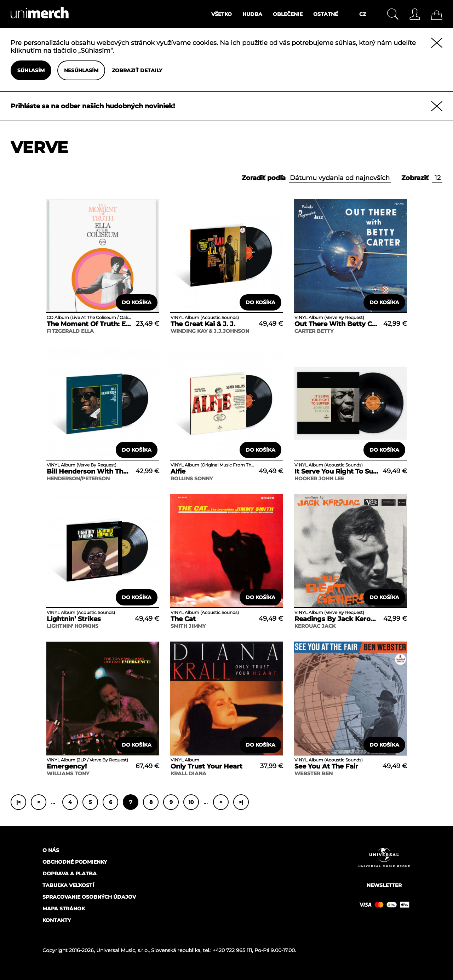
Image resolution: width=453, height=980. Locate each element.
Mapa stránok (64, 909)
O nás (51, 850)
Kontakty (57, 920)
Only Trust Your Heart (207, 766)
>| (241, 802)
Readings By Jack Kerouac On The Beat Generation (337, 619)
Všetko (222, 14)
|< (18, 802)
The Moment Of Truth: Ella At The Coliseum (89, 324)
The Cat (183, 619)
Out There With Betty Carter (337, 324)
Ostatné (326, 14)
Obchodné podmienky (75, 862)
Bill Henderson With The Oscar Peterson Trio (89, 471)
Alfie (178, 471)
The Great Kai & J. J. (203, 324)
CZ (363, 14)
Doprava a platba (70, 874)
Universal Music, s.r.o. (122, 950)
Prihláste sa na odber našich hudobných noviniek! (93, 106)
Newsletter (384, 885)
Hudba (252, 14)
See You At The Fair (326, 766)
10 (191, 802)
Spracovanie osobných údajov (89, 897)
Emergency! (67, 766)
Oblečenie (288, 14)
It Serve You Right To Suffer (337, 471)
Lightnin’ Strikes (74, 619)
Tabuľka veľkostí (68, 885)
